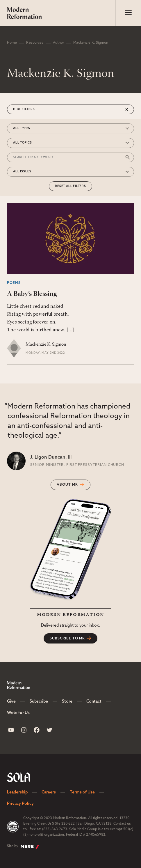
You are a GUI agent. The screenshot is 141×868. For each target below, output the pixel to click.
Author (59, 43)
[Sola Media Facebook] (37, 730)
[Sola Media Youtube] (11, 730)
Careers (49, 792)
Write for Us (18, 713)
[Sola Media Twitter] (49, 730)
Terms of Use (82, 792)
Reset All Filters (70, 186)
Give (11, 702)
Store (67, 702)
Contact (94, 702)
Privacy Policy (20, 804)
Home (12, 43)
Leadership (17, 792)
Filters (28, 109)
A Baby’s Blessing (32, 294)
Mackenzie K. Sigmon (46, 344)
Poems (14, 283)
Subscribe (39, 702)
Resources (35, 43)
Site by (23, 847)
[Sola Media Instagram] (24, 730)
